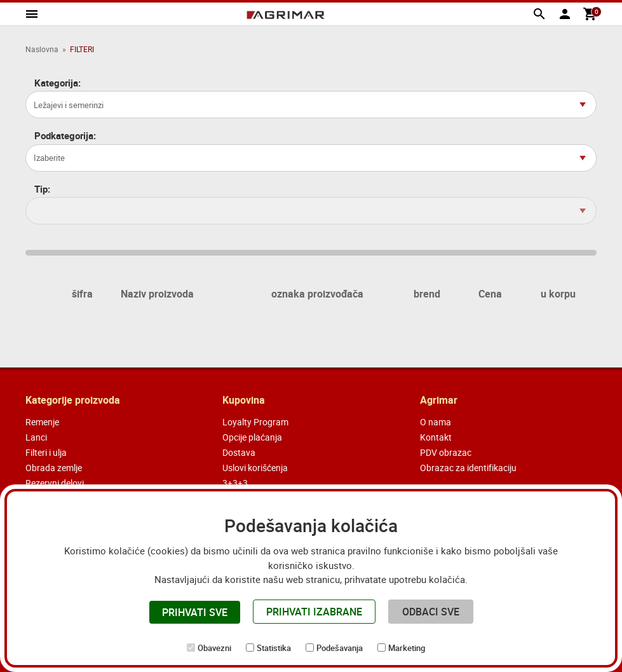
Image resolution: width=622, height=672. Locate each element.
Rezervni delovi (55, 483)
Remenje (42, 422)
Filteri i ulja (46, 452)
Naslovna (42, 49)
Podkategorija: (65, 136)
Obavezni (214, 648)
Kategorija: (57, 83)
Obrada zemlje (54, 468)
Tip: (42, 189)
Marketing (407, 648)
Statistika (274, 648)
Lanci (36, 437)
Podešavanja (340, 648)
